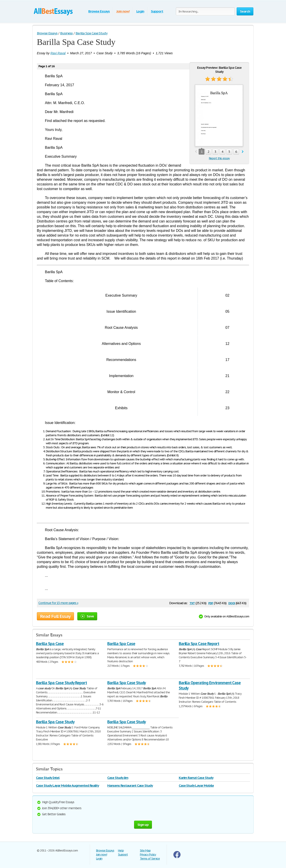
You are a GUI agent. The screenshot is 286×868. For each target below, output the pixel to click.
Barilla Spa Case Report (199, 644)
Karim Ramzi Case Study (196, 778)
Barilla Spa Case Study (126, 683)
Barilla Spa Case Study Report (61, 683)
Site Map (145, 850)
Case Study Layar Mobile (196, 785)
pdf (211, 603)
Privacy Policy (148, 854)
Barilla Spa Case (50, 644)
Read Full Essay (55, 616)
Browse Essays (99, 11)
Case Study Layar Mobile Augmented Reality (67, 785)
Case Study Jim (118, 778)
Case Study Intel (48, 778)
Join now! (123, 11)
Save (87, 616)
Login (140, 11)
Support (157, 11)
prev (196, 152)
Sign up (143, 825)
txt (192, 603)
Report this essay (219, 158)
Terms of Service (150, 859)
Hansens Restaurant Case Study (130, 785)
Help (121, 850)
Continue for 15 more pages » (58, 603)
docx (232, 603)
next (243, 152)
